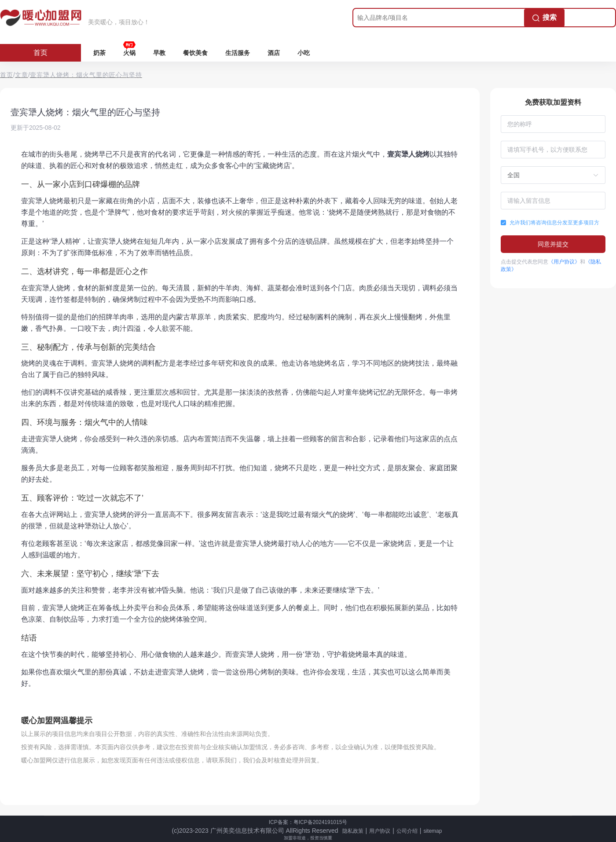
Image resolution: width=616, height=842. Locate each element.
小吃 (304, 53)
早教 (159, 53)
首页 (40, 53)
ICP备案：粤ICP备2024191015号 (308, 822)
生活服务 (238, 53)
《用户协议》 (564, 262)
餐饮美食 (195, 53)
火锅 (129, 53)
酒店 (274, 53)
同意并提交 (553, 244)
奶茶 (99, 53)
